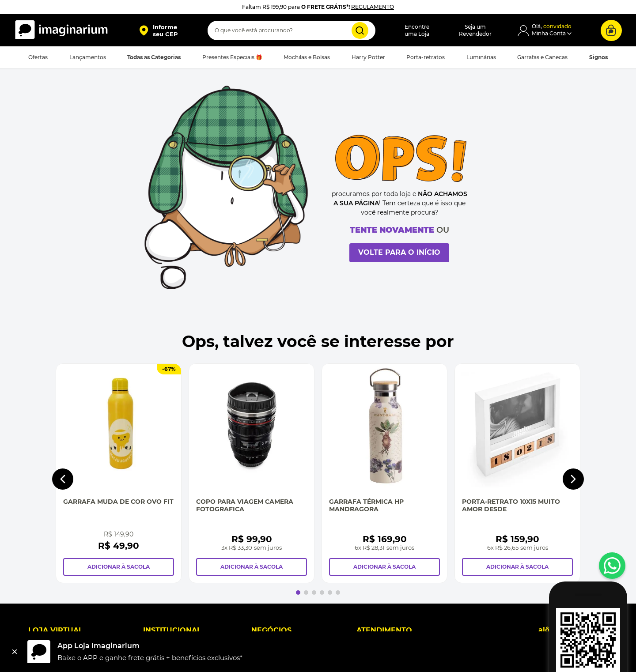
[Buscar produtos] (360, 30)
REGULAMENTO (373, 7)
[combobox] (291, 30)
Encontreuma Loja (417, 30)
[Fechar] (15, 652)
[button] (158, 30)
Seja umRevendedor (475, 30)
